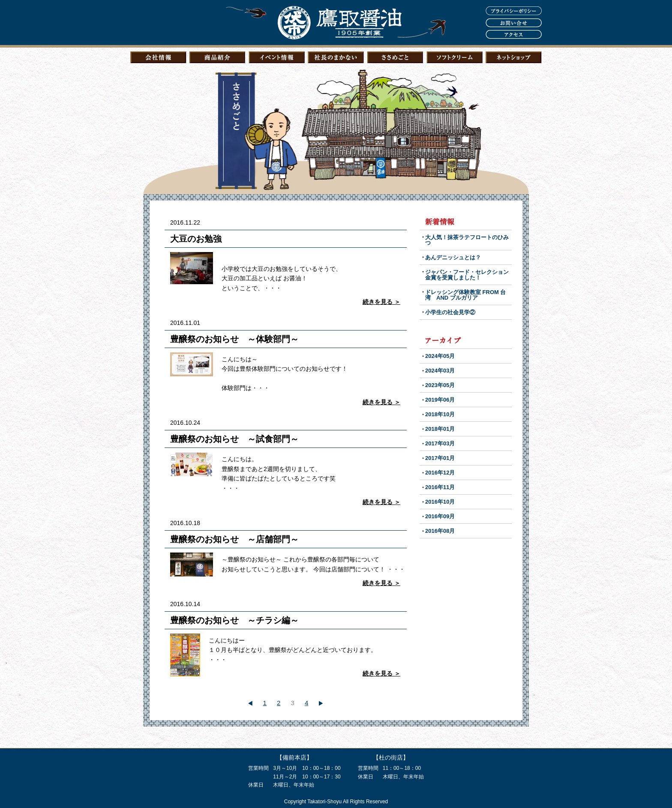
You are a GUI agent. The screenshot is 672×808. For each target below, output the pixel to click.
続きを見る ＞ (381, 302)
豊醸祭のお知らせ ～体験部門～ (234, 339)
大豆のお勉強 (200, 239)
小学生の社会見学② (450, 312)
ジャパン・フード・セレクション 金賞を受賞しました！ (470, 275)
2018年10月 (440, 414)
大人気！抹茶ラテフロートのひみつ (467, 240)
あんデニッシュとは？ (453, 257)
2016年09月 (440, 516)
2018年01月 (440, 429)
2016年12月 (440, 473)
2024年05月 (440, 356)
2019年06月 (440, 400)
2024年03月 (440, 371)
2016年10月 (440, 502)
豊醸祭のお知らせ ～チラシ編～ (234, 620)
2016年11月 (440, 487)
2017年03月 (440, 443)
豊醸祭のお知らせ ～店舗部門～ (234, 539)
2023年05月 (440, 385)
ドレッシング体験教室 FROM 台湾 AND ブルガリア (466, 295)
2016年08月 (440, 531)
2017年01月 (440, 458)
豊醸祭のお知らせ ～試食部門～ (234, 439)
